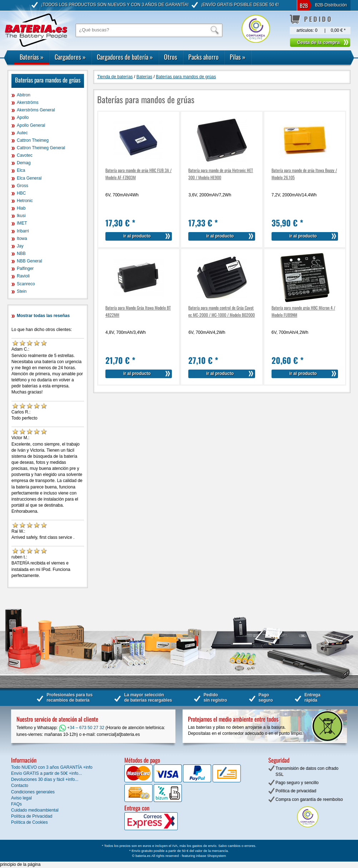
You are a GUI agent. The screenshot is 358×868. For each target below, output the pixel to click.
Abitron (24, 95)
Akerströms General (36, 110)
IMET (22, 223)
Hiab (21, 208)
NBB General (29, 261)
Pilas (238, 57)
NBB (21, 254)
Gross (23, 186)
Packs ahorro (203, 57)
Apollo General (31, 125)
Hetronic (25, 201)
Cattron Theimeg (33, 140)
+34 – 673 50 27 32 (82, 728)
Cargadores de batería (125, 57)
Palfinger (25, 269)
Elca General (29, 178)
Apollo (23, 117)
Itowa (22, 239)
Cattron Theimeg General (41, 148)
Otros (171, 57)
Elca (21, 170)
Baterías (32, 57)
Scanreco (26, 284)
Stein (22, 291)
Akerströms (28, 102)
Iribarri (23, 231)
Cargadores (70, 57)
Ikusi (21, 216)
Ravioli (23, 276)
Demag (24, 163)
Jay (20, 246)
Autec (22, 133)
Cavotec (25, 155)
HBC (21, 193)
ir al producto (137, 236)
